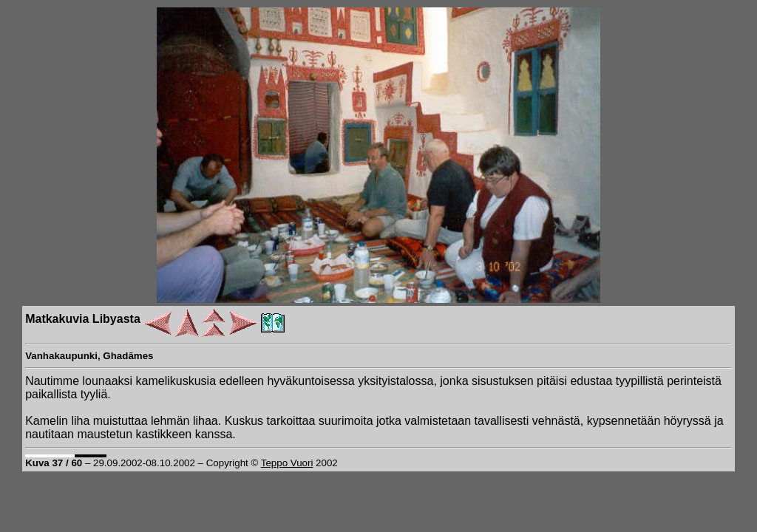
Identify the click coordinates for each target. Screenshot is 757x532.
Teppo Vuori (287, 463)
